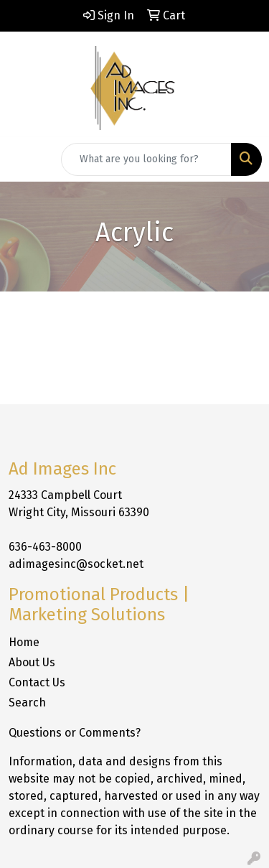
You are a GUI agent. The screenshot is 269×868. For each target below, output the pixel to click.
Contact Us (37, 682)
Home (24, 642)
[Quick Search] (146, 159)
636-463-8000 (45, 547)
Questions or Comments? (75, 733)
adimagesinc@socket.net (76, 564)
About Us (32, 662)
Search (27, 703)
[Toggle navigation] (22, 159)
